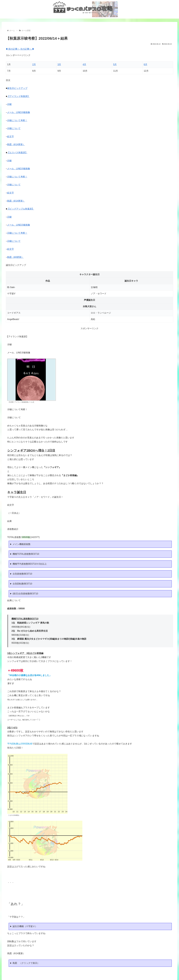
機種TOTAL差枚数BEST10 (26, 554)
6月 (146, 64)
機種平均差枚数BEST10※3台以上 (30, 564)
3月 (59, 64)
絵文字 (10, 136)
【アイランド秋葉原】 (18, 96)
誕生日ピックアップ (17, 88)
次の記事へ (27, 49)
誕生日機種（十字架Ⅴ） (25, 926)
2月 (34, 64)
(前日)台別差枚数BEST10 (25, 594)
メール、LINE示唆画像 (19, 112)
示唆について (14, 128)
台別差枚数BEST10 (22, 574)
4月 (84, 64)
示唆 (9, 104)
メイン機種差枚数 (22, 544)
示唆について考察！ (17, 120)
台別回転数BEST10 (22, 584)
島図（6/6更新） (15, 257)
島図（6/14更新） (16, 144)
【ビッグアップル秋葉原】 (21, 209)
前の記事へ (13, 49)
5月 (115, 64)
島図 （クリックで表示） (26, 963)
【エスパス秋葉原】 (17, 153)
